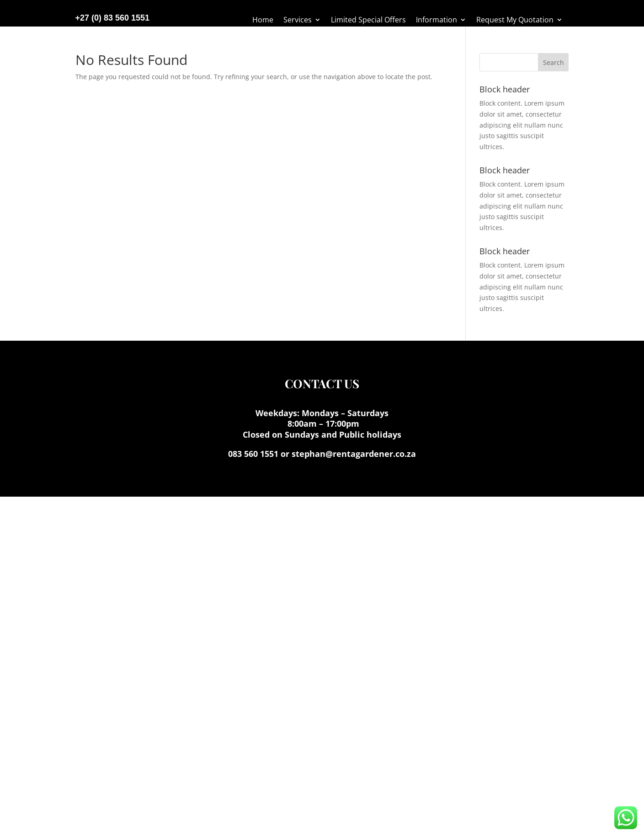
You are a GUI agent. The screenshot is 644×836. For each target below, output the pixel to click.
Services (298, 21)
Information (436, 21)
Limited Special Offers (368, 21)
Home (263, 21)
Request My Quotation (515, 21)
